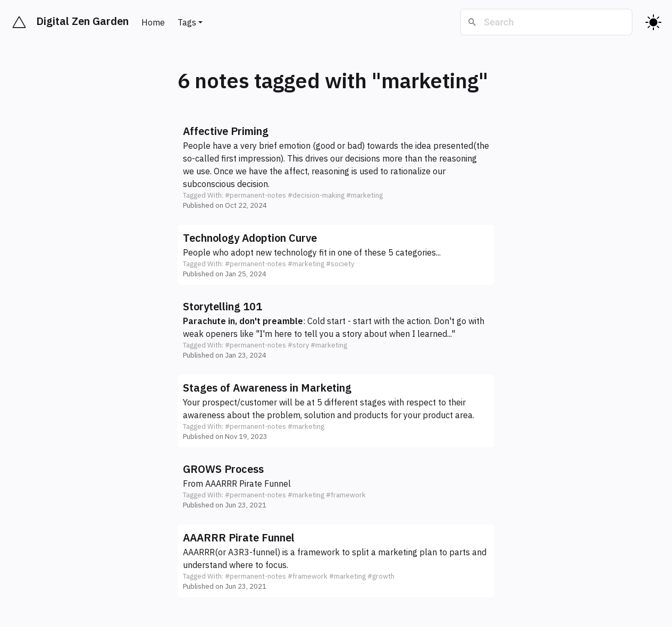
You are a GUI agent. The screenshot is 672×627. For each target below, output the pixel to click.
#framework (346, 495)
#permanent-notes (255, 195)
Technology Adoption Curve (250, 238)
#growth (381, 576)
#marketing (364, 195)
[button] (336, 167)
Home (153, 22)
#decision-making (316, 195)
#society (340, 264)
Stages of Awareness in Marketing (267, 388)
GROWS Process (223, 469)
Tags (187, 22)
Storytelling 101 (222, 306)
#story (298, 345)
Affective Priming (226, 131)
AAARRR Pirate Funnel (248, 484)
